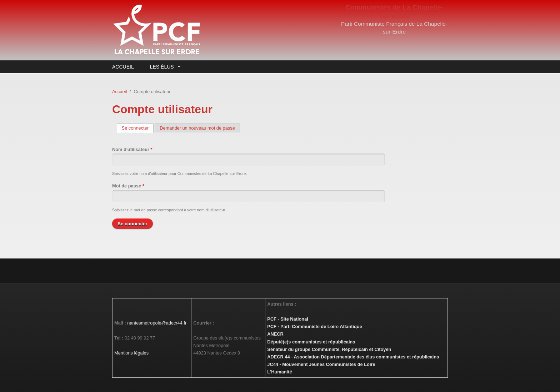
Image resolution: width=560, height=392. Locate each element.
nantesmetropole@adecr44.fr (157, 323)
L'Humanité (279, 372)
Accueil (123, 67)
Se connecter (138, 128)
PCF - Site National (287, 319)
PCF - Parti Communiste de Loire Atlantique (314, 326)
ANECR (275, 334)
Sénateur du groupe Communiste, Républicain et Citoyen (329, 349)
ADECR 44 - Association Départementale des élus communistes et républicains (353, 357)
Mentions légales (131, 353)
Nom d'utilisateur (132, 149)
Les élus (164, 67)
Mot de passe (128, 186)
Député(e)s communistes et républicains (311, 342)
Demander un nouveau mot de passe (197, 128)
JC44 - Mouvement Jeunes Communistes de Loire (321, 364)
